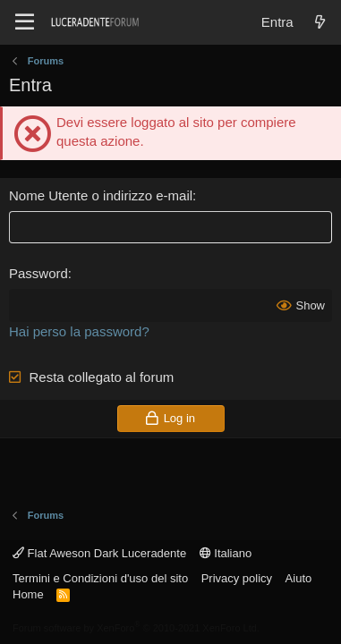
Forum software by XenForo (136, 628)
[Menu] (25, 22)
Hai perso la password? (79, 331)
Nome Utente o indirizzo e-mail (101, 195)
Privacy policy (237, 578)
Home (28, 594)
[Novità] (320, 22)
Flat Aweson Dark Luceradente (99, 553)
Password (38, 273)
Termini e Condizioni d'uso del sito (100, 578)
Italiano (226, 553)
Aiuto (299, 578)
